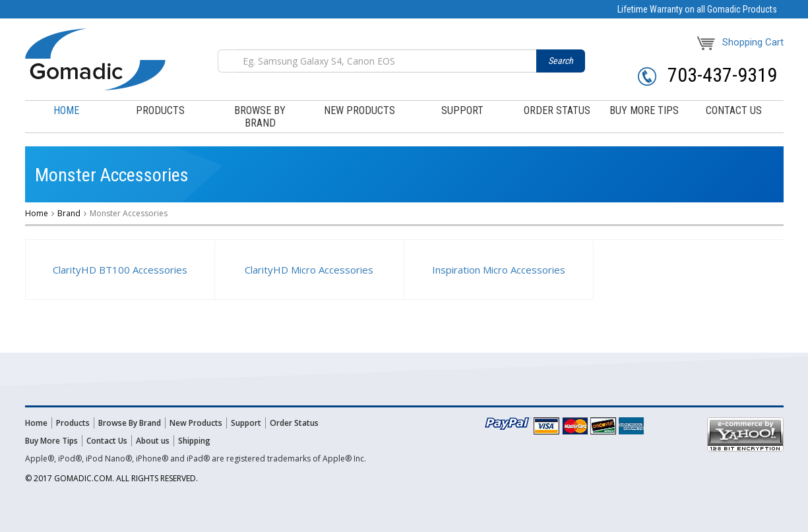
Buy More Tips (51, 441)
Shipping (194, 441)
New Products (359, 110)
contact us (734, 110)
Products (73, 423)
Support (246, 423)
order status (557, 110)
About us (153, 441)
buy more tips (644, 110)
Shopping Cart (740, 42)
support (462, 110)
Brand (69, 213)
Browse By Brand (130, 423)
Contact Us (107, 441)
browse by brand (260, 117)
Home (66, 110)
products (160, 110)
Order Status (294, 423)
